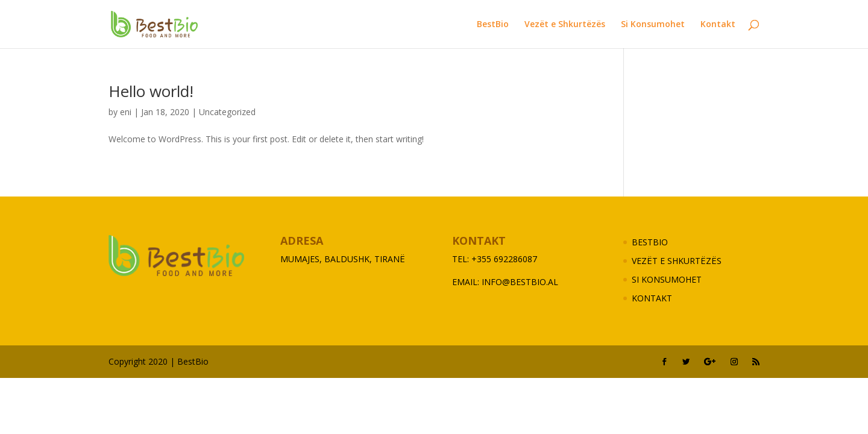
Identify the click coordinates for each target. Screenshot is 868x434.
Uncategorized (227, 112)
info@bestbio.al (520, 282)
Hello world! (151, 91)
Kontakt (718, 25)
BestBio (493, 25)
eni (126, 112)
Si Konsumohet (653, 25)
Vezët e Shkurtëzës (565, 25)
